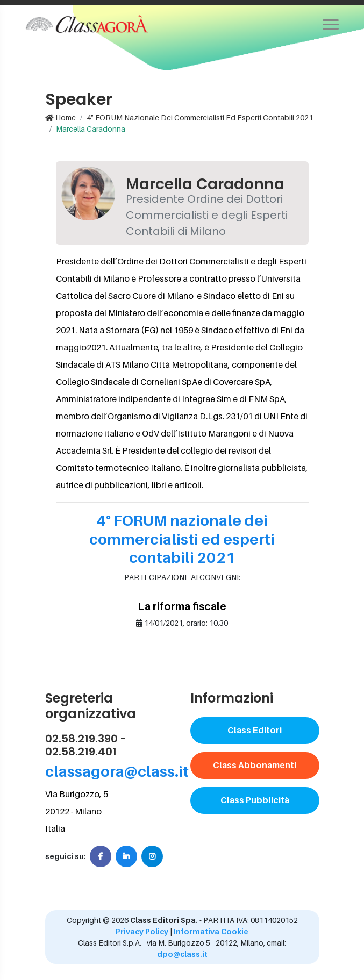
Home (60, 117)
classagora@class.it (117, 771)
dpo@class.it (182, 954)
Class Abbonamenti (255, 765)
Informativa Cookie (211, 931)
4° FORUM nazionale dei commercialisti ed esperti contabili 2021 (200, 117)
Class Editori (255, 730)
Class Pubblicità (255, 800)
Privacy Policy (142, 931)
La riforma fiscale (182, 606)
